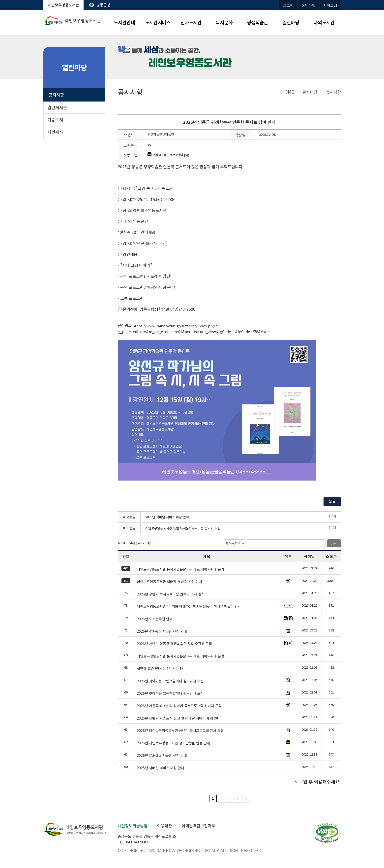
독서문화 (224, 22)
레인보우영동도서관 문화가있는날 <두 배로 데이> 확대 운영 (180, 569)
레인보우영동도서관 (63, 5)
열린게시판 (57, 107)
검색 (334, 543)
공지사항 (56, 95)
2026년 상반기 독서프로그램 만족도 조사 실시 (171, 594)
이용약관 (165, 826)
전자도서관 (191, 22)
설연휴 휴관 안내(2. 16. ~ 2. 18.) (161, 669)
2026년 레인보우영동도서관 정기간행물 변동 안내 (173, 743)
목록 (332, 502)
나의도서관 (324, 22)
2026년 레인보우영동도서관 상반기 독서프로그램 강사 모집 (180, 731)
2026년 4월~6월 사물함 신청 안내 (162, 631)
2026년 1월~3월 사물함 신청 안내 (162, 756)
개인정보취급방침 (133, 826)
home (288, 92)
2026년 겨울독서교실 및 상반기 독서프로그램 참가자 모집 (179, 706)
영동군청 (103, 5)
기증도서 (55, 120)
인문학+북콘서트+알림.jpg (168, 155)
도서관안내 (124, 22)
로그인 (288, 5)
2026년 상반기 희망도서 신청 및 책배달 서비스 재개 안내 (179, 718)
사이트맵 (330, 5)
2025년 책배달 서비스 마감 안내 (167, 517)
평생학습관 (257, 22)
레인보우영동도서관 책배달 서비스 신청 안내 (169, 582)
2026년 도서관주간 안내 (155, 619)
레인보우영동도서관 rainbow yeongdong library (74, 23)
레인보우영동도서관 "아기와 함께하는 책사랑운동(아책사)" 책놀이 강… (189, 607)
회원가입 (308, 5)
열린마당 (291, 22)
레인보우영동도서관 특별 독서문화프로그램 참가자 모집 (183, 528)
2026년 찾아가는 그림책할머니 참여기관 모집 (170, 681)
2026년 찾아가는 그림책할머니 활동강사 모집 (170, 694)
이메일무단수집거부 (198, 826)
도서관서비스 (158, 22)
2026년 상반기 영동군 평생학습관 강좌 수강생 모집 (174, 644)
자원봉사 (55, 132)
